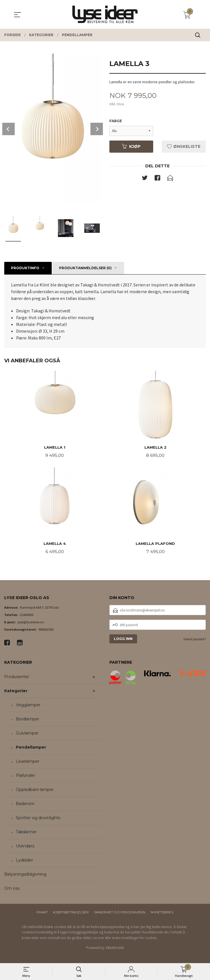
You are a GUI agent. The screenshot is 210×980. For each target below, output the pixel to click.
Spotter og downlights (38, 819)
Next (97, 129)
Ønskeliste (184, 147)
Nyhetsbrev (162, 913)
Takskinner (26, 833)
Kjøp (131, 147)
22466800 (27, 616)
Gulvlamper (27, 734)
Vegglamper (28, 706)
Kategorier (16, 692)
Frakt (42, 913)
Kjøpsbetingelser (71, 913)
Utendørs (25, 847)
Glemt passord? (195, 640)
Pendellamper (31, 748)
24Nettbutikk (115, 949)
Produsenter (17, 678)
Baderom (25, 805)
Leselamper (28, 762)
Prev (8, 129)
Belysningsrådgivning (25, 875)
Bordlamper (28, 720)
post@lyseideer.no (31, 623)
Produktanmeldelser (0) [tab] (85, 268)
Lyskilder (24, 861)
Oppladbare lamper (35, 791)
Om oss (12, 889)
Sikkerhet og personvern (120, 913)
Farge (116, 121)
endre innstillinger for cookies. (135, 939)
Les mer (98, 939)
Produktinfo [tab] (25, 268)
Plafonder (25, 777)
